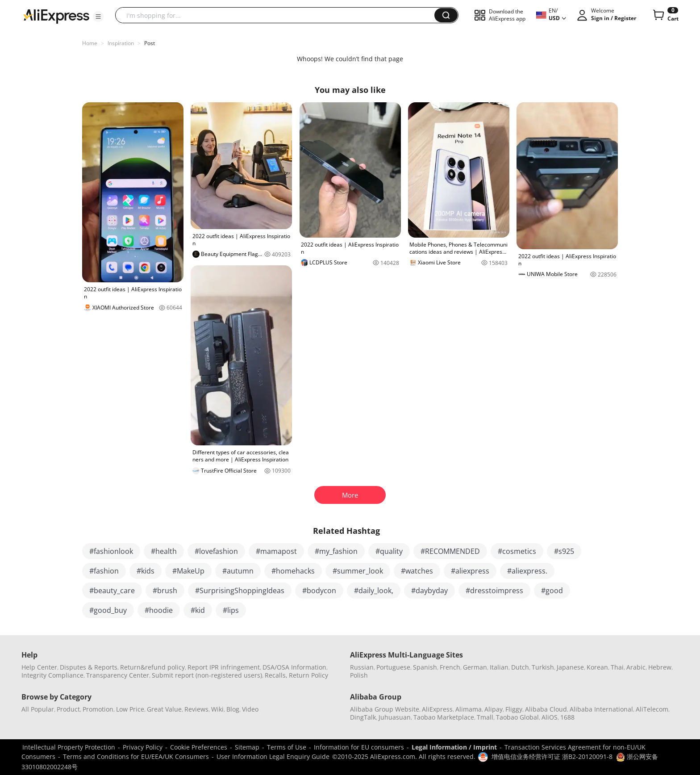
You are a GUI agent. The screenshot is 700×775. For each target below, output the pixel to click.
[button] (98, 17)
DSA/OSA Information (294, 667)
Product (68, 709)
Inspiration (121, 43)
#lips (231, 610)
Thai (617, 667)
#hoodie (159, 610)
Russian (362, 667)
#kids (146, 571)
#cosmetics (517, 551)
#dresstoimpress (494, 591)
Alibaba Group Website (385, 709)
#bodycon (319, 591)
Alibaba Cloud (546, 709)
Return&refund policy (152, 667)
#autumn (238, 571)
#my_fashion (336, 551)
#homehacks (293, 571)
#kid (198, 610)
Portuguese (393, 667)
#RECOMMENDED (450, 551)
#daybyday (429, 591)
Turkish (543, 667)
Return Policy (308, 675)
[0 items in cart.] (665, 15)
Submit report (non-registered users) (207, 675)
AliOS (550, 717)
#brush (165, 591)
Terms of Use (287, 747)
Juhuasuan (395, 717)
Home (90, 43)
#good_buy (108, 610)
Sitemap (247, 747)
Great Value (164, 709)
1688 (567, 717)
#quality (389, 551)
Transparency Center (118, 675)
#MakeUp (188, 571)
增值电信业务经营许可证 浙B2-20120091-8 (552, 756)
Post (150, 43)
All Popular (38, 709)
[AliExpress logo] (56, 16)
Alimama (469, 709)
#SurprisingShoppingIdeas (240, 591)
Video (250, 709)
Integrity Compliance (52, 675)
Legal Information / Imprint (454, 747)
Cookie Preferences (199, 747)
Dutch (520, 667)
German (475, 667)
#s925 (564, 551)
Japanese (570, 667)
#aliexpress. (527, 571)
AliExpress (437, 709)
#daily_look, (374, 591)
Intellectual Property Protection (69, 747)
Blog (233, 709)
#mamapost (276, 551)
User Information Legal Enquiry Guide (273, 756)
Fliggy (514, 709)
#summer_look (358, 571)
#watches (417, 571)
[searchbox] (278, 15)
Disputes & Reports (89, 667)
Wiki (217, 709)
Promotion (98, 709)
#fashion (104, 571)
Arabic (636, 667)
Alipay (494, 709)
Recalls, (276, 675)
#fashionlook (111, 551)
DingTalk (363, 717)
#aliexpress (470, 571)
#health (164, 551)
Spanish (425, 667)
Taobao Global (517, 717)
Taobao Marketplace (444, 717)
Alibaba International (601, 709)
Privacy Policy (143, 747)
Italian (499, 667)
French (450, 667)
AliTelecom (652, 709)
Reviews (196, 709)
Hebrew (660, 667)
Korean (597, 667)
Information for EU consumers (359, 747)
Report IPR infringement (224, 667)
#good (552, 591)
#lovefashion (216, 551)
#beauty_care (112, 591)
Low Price (130, 709)
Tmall (485, 717)
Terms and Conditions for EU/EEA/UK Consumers (136, 756)
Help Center (39, 667)
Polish (359, 675)
